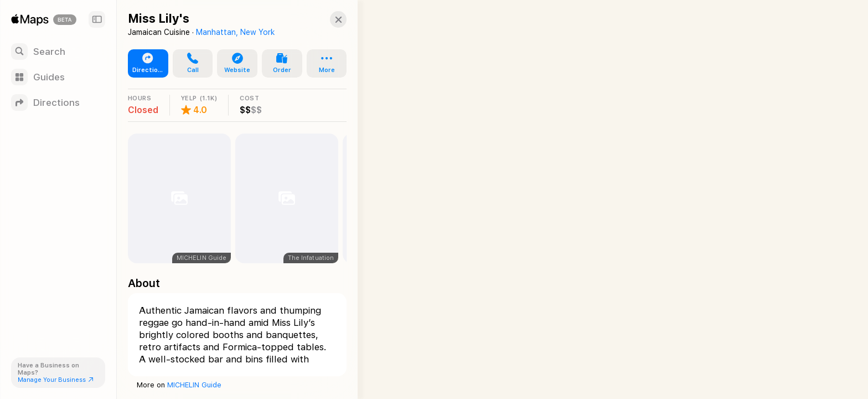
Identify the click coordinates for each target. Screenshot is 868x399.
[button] (330, 19)
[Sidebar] (97, 19)
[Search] (58, 52)
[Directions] (58, 103)
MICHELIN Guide (194, 385)
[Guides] (58, 77)
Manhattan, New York (235, 32)
